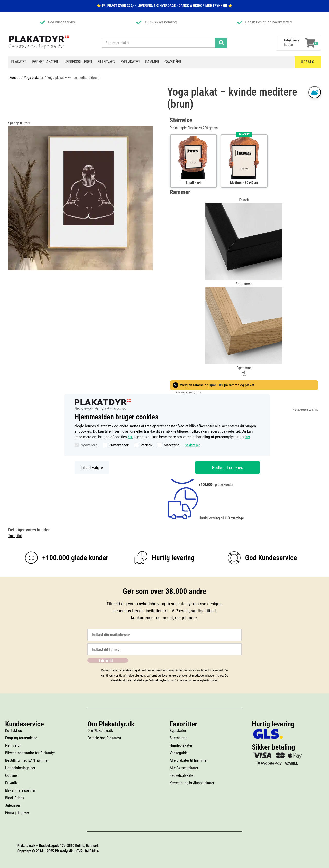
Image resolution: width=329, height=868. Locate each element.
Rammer (152, 62)
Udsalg (308, 62)
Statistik (146, 445)
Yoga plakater (34, 78)
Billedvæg (106, 62)
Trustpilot (15, 536)
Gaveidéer (173, 62)
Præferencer (119, 445)
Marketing (172, 445)
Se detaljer (192, 445)
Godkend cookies (227, 467)
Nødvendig (89, 445)
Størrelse (181, 120)
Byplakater (130, 62)
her (130, 437)
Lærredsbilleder (77, 62)
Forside (15, 78)
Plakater (19, 62)
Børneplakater (45, 62)
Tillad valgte (92, 467)
